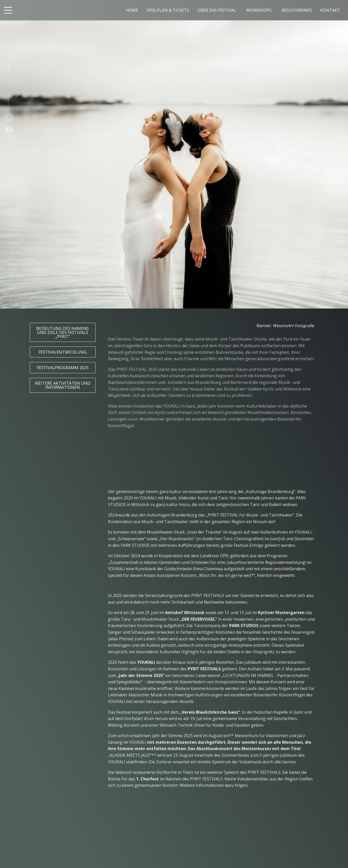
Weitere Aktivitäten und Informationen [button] (63, 385)
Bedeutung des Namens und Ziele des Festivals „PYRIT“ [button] (62, 332)
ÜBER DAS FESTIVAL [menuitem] (217, 10)
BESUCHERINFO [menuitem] (297, 10)
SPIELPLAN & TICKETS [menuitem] (168, 10)
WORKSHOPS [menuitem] (259, 10)
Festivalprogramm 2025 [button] (63, 368)
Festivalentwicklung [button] (62, 352)
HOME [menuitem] (132, 10)
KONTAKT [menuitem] (330, 10)
